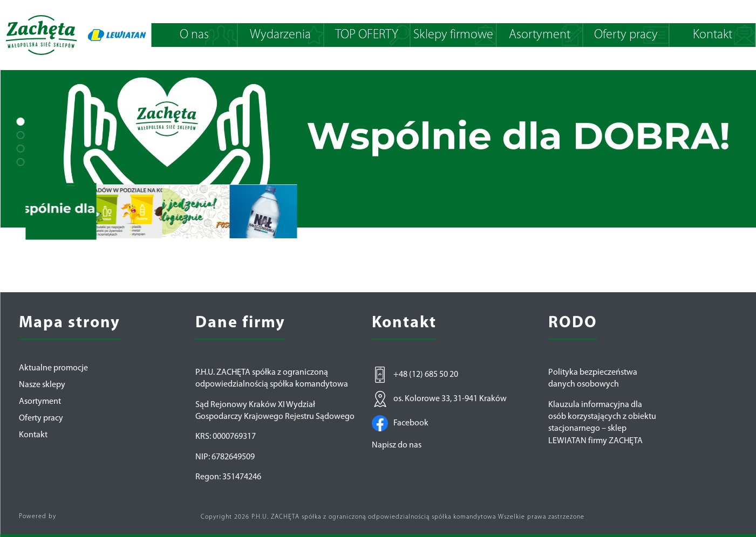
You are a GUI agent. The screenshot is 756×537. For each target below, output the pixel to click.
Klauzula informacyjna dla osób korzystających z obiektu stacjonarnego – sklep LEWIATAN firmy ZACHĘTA (602, 423)
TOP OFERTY (367, 35)
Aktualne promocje (53, 368)
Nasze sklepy (42, 385)
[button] (20, 122)
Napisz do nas (397, 445)
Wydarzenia (280, 35)
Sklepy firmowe (453, 35)
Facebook (400, 423)
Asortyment (540, 35)
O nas (194, 35)
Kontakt (713, 35)
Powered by (38, 517)
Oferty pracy (626, 35)
